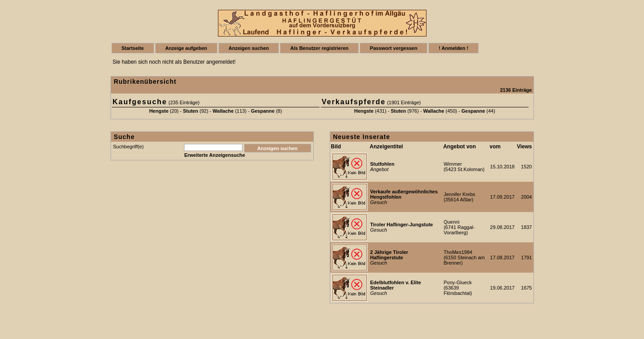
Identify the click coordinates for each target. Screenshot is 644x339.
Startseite (133, 48)
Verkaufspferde (354, 102)
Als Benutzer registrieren (319, 48)
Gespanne (263, 111)
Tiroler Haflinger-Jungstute (402, 225)
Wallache (223, 111)
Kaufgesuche (140, 102)
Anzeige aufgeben (186, 48)
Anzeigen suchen (249, 48)
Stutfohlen (382, 164)
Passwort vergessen (394, 48)
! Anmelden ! (453, 48)
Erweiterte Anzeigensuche (215, 155)
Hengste (159, 111)
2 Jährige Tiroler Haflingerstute (389, 255)
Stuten (190, 111)
